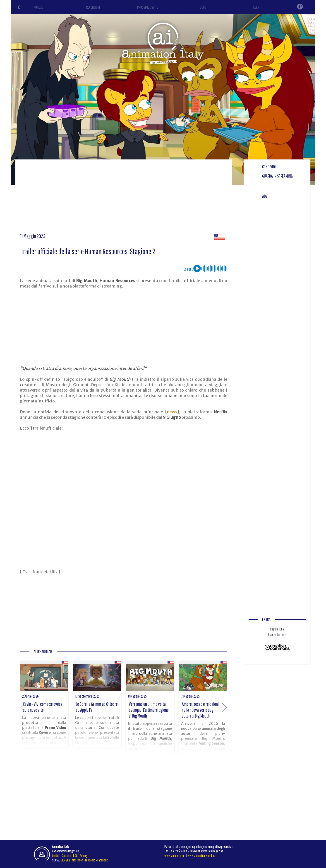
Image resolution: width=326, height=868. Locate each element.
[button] (224, 707)
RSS (75, 856)
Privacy (84, 856)
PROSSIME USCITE (148, 7)
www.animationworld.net (202, 856)
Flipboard (90, 860)
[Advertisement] (124, 198)
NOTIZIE (38, 7)
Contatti (66, 856)
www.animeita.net (175, 856)
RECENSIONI (93, 7)
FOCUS (203, 7)
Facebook (103, 860)
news (172, 412)
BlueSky (65, 860)
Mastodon (78, 860)
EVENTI (257, 7)
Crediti (56, 856)
